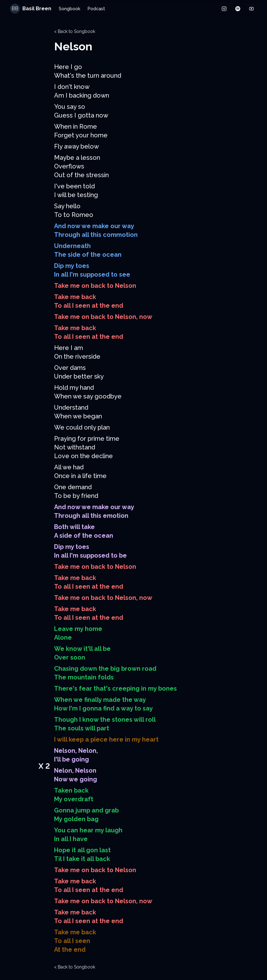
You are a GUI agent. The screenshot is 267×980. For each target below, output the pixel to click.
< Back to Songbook (75, 31)
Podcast (96, 9)
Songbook (69, 9)
